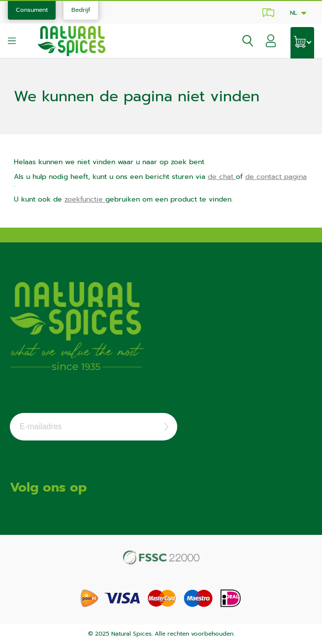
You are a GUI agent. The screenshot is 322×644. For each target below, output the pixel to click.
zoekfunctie (85, 199)
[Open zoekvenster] (244, 41)
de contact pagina (276, 177)
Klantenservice (267, 13)
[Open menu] (12, 41)
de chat (222, 177)
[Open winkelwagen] (302, 43)
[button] (271, 43)
